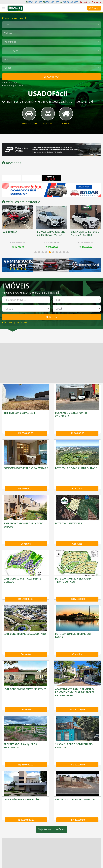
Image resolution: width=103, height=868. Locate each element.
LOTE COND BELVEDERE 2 (69, 515)
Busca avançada (11, 83)
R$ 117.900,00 (85, 251)
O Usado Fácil (11, 854)
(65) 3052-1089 (52, 2)
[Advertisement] (51, 367)
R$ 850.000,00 (77, 577)
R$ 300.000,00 (77, 722)
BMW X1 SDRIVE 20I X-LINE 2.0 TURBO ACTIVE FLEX (51, 237)
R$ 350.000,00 (26, 431)
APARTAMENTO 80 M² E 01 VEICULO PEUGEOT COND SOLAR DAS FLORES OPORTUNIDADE (75, 663)
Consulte (77, 479)
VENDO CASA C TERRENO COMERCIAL (75, 757)
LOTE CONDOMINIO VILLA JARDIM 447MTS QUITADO (73, 565)
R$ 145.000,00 (77, 771)
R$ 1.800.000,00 (26, 771)
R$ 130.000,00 (26, 722)
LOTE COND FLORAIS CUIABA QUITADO (76, 466)
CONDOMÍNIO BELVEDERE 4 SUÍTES (22, 757)
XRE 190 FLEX (11, 236)
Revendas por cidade (13, 85)
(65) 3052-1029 (35, 2)
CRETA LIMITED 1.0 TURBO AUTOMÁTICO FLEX (83, 239)
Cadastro (96, 2)
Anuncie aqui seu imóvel (14, 327)
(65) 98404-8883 (70, 2)
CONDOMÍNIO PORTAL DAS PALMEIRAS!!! (26, 466)
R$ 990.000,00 (26, 577)
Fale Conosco (11, 858)
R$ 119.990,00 (52, 251)
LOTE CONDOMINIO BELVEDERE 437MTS (25, 660)
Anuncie (94, 8)
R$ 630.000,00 (26, 479)
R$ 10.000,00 (77, 431)
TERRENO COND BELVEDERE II (19, 417)
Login (84, 2)
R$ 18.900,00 (18, 251)
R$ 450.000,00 (77, 674)
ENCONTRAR (51, 77)
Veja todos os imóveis (52, 780)
